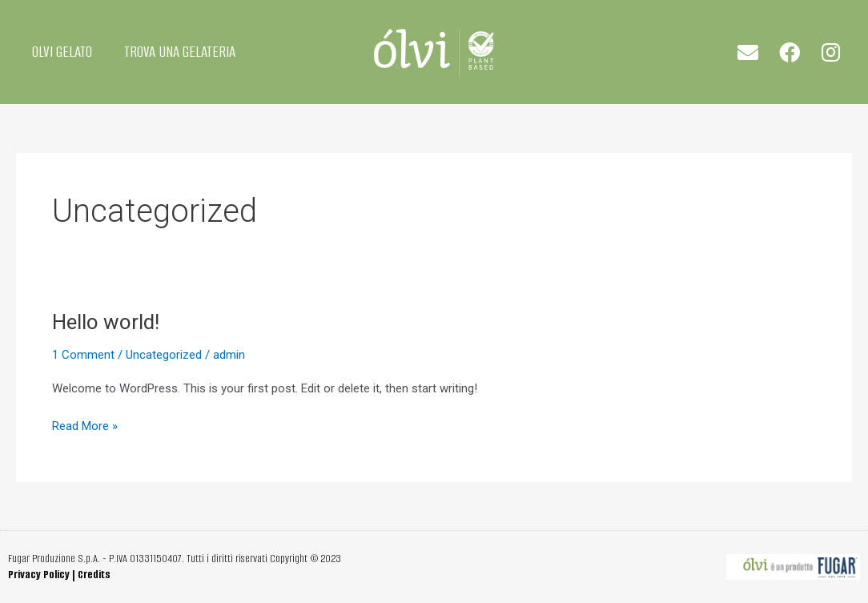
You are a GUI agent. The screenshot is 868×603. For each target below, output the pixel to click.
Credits (94, 575)
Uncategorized (164, 355)
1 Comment (83, 355)
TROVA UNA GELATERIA (180, 52)
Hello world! (106, 322)
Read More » (85, 425)
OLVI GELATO (62, 52)
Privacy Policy (39, 575)
